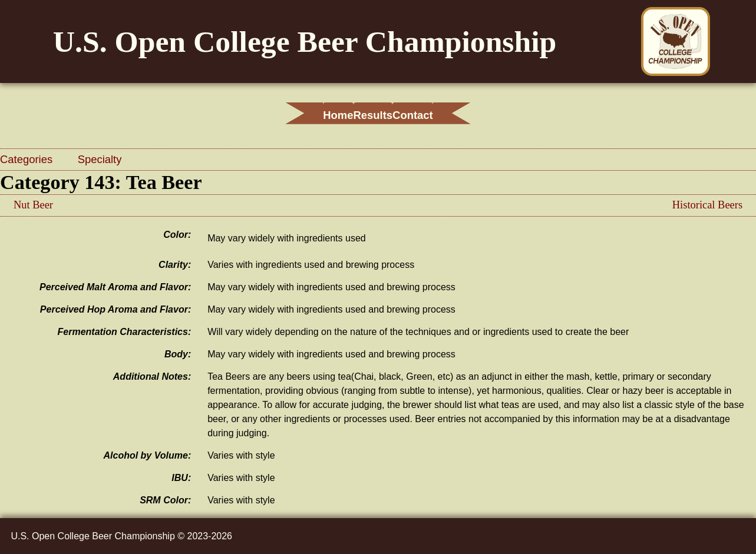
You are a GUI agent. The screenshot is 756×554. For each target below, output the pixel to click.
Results (373, 115)
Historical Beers (707, 205)
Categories (28, 159)
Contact (446, 115)
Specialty (100, 159)
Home (305, 115)
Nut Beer (33, 205)
